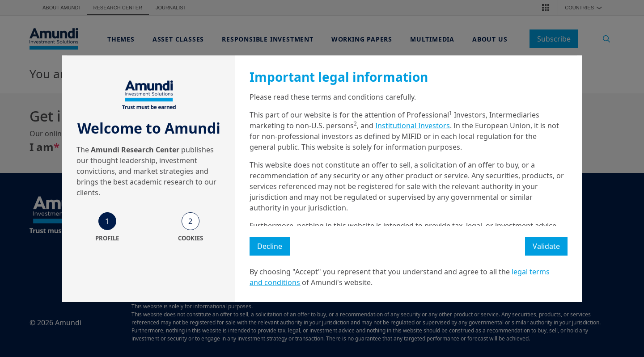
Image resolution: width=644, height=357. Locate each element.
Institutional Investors (413, 126)
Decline (270, 246)
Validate (546, 246)
